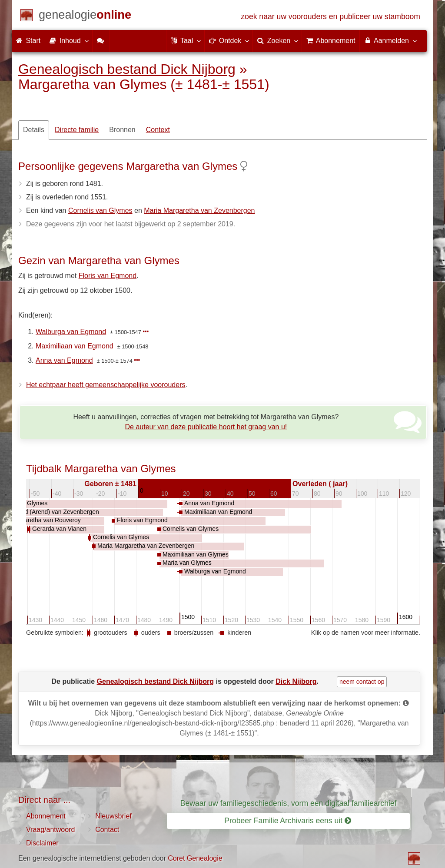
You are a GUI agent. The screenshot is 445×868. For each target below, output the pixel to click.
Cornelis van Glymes (100, 210)
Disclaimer (42, 843)
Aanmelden (390, 40)
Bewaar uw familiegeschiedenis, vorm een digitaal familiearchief (289, 803)
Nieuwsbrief (113, 816)
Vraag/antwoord (50, 830)
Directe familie (77, 130)
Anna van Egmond (64, 360)
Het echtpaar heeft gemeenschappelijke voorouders (106, 385)
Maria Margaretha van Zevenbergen (199, 210)
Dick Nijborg (296, 681)
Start (28, 41)
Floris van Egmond (108, 276)
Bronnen (122, 130)
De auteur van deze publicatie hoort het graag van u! (206, 427)
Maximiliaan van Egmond (75, 346)
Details (34, 130)
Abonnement (46, 816)
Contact (107, 830)
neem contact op (362, 682)
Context (158, 130)
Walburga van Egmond (71, 332)
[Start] (85, 16)
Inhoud (68, 40)
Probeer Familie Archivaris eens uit (288, 821)
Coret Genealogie (195, 858)
